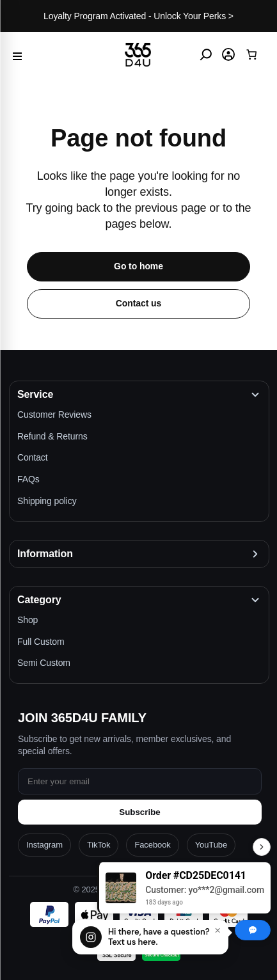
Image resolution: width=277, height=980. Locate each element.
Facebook (152, 845)
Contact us (138, 303)
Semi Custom (44, 663)
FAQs (28, 479)
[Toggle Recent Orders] (262, 847)
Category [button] (39, 600)
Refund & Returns (52, 436)
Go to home (138, 266)
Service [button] (35, 394)
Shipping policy (47, 501)
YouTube (211, 845)
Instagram (44, 845)
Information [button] (45, 554)
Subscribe (139, 812)
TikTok (99, 845)
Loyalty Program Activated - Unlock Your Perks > (138, 16)
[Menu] (17, 55)
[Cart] (251, 55)
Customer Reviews (54, 415)
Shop (28, 620)
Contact (33, 457)
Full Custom (41, 642)
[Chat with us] (150, 937)
